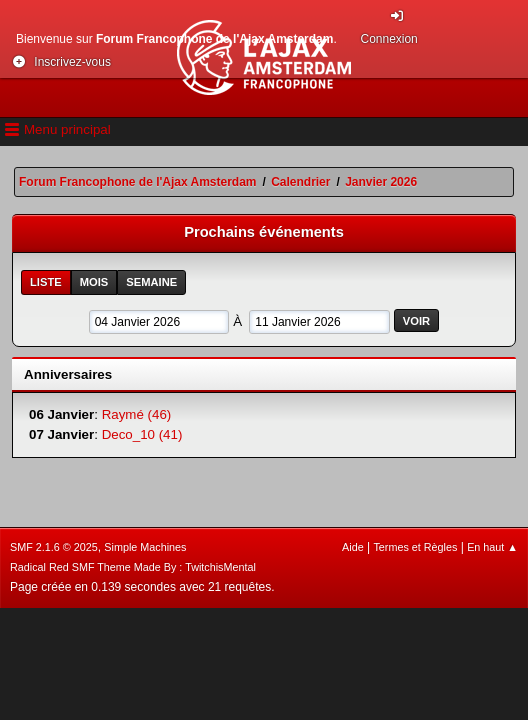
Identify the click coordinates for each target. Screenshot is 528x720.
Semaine (151, 282)
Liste (46, 282)
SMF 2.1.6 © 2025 (54, 547)
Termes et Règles (415, 547)
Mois (94, 282)
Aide (353, 547)
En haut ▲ (492, 547)
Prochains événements (264, 232)
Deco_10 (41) (142, 434)
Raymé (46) (137, 414)
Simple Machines (145, 547)
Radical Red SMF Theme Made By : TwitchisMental (133, 567)
